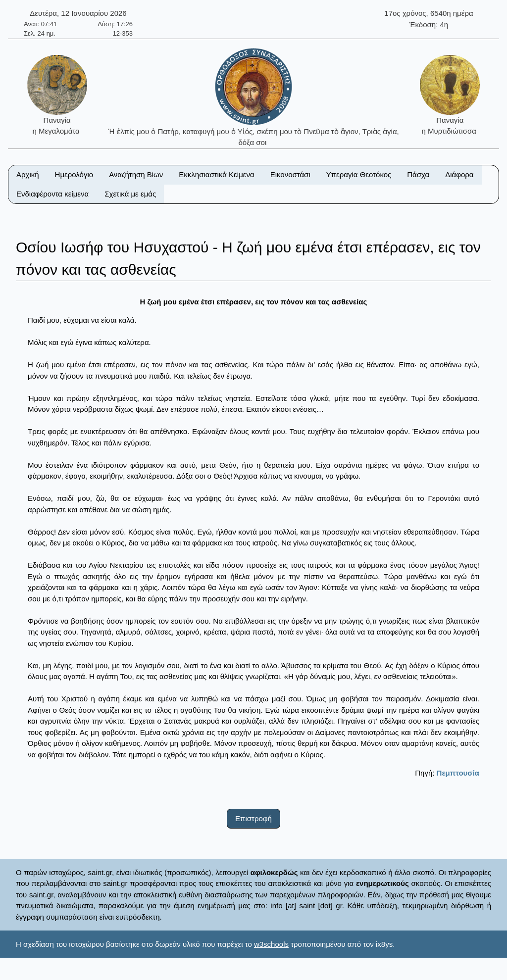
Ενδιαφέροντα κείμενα (52, 194)
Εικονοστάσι (290, 174)
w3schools (271, 944)
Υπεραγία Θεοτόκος (359, 174)
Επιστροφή (253, 818)
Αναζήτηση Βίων (136, 174)
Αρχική (28, 174)
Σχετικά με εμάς (130, 194)
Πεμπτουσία (458, 773)
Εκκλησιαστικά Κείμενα (216, 174)
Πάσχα (418, 174)
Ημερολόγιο (74, 174)
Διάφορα (459, 174)
